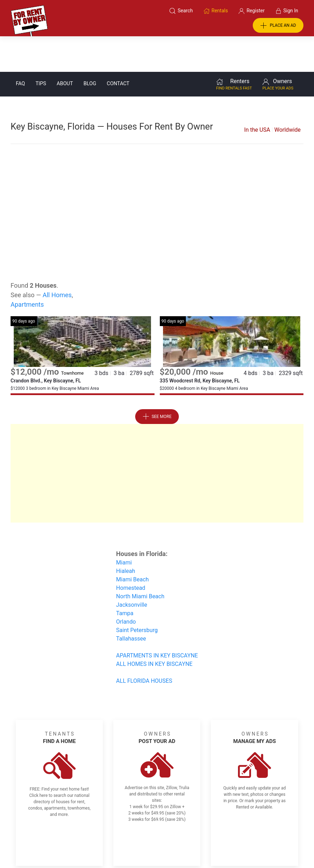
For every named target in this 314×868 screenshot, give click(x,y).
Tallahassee (131, 603)
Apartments (27, 269)
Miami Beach (133, 544)
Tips (41, 48)
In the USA (257, 94)
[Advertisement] (157, 165)
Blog (90, 48)
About (65, 48)
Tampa (125, 578)
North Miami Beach (140, 561)
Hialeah (126, 535)
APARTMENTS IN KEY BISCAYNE (157, 620)
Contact (118, 48)
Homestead (131, 552)
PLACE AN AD (278, 26)
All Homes (57, 259)
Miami (124, 527)
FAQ (20, 48)
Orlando (126, 586)
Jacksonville (132, 569)
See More (157, 381)
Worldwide (287, 94)
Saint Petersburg (137, 595)
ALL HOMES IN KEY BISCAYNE (154, 628)
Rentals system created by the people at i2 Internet (235, 844)
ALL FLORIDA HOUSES (144, 645)
